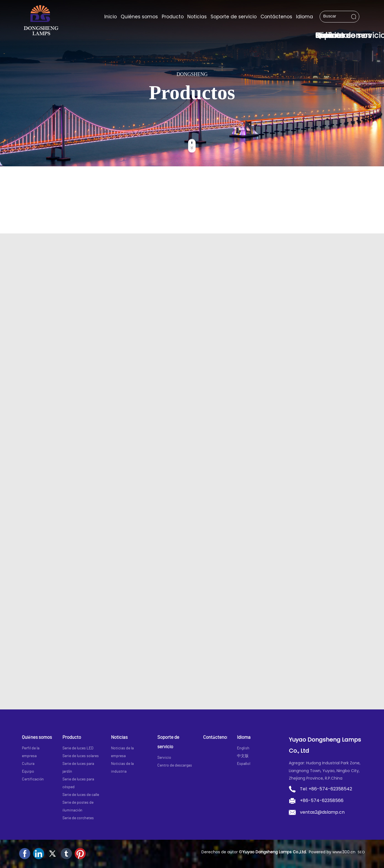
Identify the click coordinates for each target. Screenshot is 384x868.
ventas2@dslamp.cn (322, 812)
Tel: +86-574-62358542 (326, 789)
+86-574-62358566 (322, 800)
